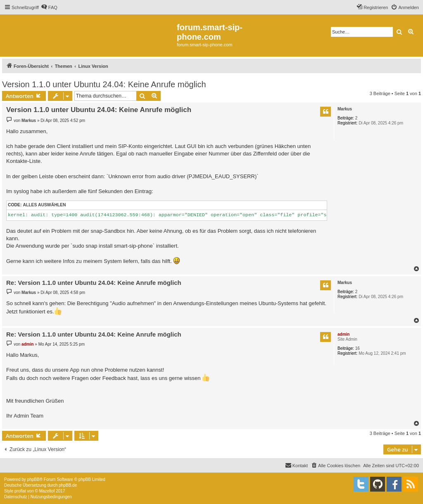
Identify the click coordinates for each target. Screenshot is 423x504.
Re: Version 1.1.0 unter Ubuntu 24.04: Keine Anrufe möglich (94, 283)
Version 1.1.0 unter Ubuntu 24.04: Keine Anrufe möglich (104, 84)
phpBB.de (68, 485)
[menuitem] (49, 7)
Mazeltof (47, 491)
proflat (20, 491)
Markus (345, 109)
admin (343, 334)
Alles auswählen (44, 205)
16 (358, 348)
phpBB (33, 479)
